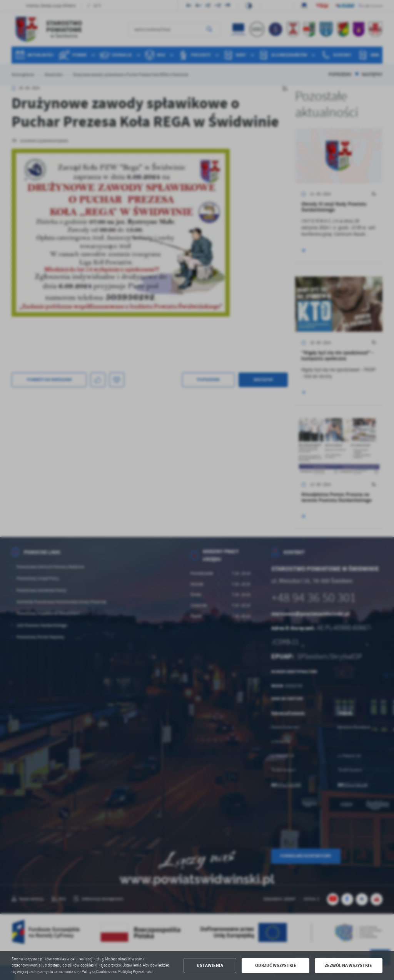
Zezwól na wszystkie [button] (348, 965)
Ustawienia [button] (210, 965)
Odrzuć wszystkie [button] (276, 965)
